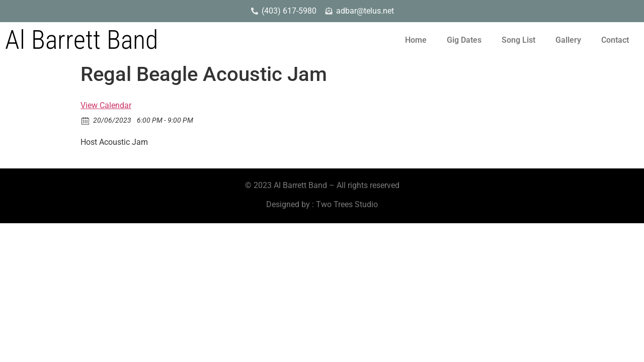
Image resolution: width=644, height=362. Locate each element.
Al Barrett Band (82, 40)
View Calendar (106, 105)
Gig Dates (464, 40)
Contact (615, 40)
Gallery (568, 40)
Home (416, 40)
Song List (518, 40)
